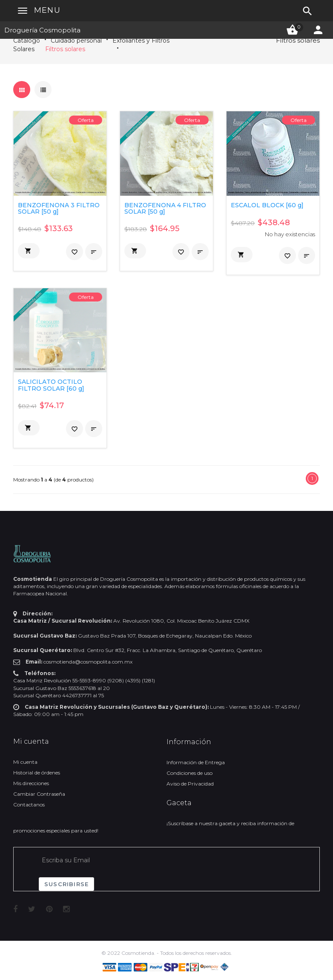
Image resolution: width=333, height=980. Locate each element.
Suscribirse (66, 884)
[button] (29, 251)
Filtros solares (65, 49)
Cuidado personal (76, 41)
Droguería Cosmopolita (42, 30)
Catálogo (27, 41)
